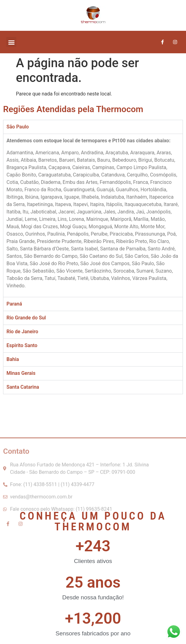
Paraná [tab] (14, 304)
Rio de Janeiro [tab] (22, 332)
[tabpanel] (93, 215)
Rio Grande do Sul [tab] (26, 318)
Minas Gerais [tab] (21, 373)
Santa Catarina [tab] (23, 387)
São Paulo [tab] (18, 127)
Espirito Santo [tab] (22, 345)
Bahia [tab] (13, 359)
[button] (11, 42)
